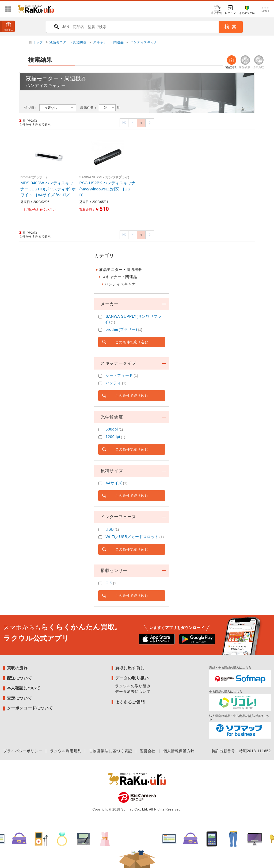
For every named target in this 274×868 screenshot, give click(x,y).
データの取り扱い (132, 678)
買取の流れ (17, 668)
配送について (20, 678)
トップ (39, 42)
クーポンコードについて (30, 708)
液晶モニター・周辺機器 (68, 42)
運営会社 (148, 751)
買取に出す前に (130, 668)
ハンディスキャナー (146, 42)
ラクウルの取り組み (133, 686)
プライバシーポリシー (23, 751)
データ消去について (133, 692)
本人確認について (24, 688)
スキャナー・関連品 (108, 42)
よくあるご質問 (130, 702)
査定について (20, 698)
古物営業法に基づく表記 (111, 751)
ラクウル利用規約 (66, 751)
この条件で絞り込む (132, 342)
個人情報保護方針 (179, 751)
